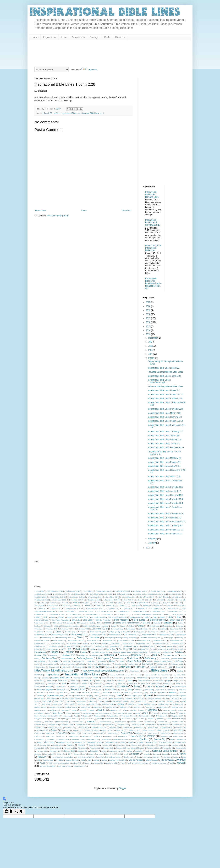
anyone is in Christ (81, 617)
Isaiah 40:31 (155, 678)
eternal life (171, 646)
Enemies (105, 643)
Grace (112, 661)
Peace (173, 713)
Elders (85, 643)
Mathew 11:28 (94, 704)
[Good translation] (8, 811)
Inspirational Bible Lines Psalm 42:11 (165, 462)
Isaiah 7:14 (100, 681)
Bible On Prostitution (103, 620)
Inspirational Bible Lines (71, 113)
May (151, 350)
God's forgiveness (85, 658)
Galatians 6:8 (83, 655)
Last (70, 696)
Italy (168, 681)
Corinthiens (39, 632)
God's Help (119, 658)
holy (117, 667)
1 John (150, 600)
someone (100, 754)
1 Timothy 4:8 (156, 608)
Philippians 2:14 (113, 716)
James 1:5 (121, 684)
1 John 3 (119, 603)
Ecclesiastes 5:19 (177, 641)
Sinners (77, 754)
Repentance (181, 739)
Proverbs (91, 722)
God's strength (40, 661)
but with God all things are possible (95, 626)
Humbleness (135, 671)
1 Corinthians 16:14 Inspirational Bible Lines (149, 594)
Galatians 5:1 (55, 655)
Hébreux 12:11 (106, 664)
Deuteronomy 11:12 (79, 634)
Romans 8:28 (69, 751)
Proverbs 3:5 (128, 728)
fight (135, 649)
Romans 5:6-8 (168, 748)
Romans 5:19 (108, 748)
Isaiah (95, 678)
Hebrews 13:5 (54, 667)
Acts (168, 614)
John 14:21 (171, 690)
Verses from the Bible (118, 760)
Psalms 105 (166, 736)
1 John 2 (86, 603)
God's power (178, 658)
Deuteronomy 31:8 (132, 635)
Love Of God (103, 699)
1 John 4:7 (88, 605)
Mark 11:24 (46, 704)
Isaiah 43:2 (51, 681)
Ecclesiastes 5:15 (160, 641)
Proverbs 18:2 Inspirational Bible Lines (165, 372)
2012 (148, 548)
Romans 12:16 (150, 745)
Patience (164, 713)
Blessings (157, 623)
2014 (148, 330)
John (130, 690)
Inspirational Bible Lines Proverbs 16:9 (165, 487)
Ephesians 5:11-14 (71, 646)
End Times (95, 643)
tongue (176, 757)
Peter (76, 716)
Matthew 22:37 (178, 704)
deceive (83, 632)
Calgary (114, 626)
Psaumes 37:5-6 (78, 739)
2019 (148, 310)
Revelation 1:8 (79, 742)
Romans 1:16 (94, 745)
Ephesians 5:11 (55, 646)
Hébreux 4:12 (120, 664)
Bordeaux (168, 623)
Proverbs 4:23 (180, 728)
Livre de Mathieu (108, 696)
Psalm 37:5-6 (126, 733)
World (172, 763)
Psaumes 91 (106, 739)
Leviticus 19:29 (80, 696)
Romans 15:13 (69, 748)
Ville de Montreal (136, 760)
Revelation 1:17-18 (64, 742)
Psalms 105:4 (178, 736)
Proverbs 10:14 (120, 722)
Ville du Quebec (167, 760)
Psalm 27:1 (62, 733)
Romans (81, 745)
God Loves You (49, 658)
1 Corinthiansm (163, 597)
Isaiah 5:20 (75, 681)
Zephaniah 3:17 (80, 766)
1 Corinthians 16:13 (78, 594)
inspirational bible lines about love (157, 675)
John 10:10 (149, 690)
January (152, 543)
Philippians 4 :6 (162, 716)
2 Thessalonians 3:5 (92, 614)
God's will (67, 661)
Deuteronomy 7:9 (48, 638)
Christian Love (167, 626)
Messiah (83, 710)
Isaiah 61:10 (87, 681)
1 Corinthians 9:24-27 (146, 597)
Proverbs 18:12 (123, 725)
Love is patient (89, 699)
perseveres (67, 716)
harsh (148, 661)
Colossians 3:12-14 (67, 629)
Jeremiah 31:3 (108, 687)
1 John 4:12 (177, 603)
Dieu (79, 637)
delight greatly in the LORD (120, 632)
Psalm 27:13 (75, 733)
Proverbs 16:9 (109, 725)
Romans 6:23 (42, 751)
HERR (98, 667)
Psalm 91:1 (98, 736)
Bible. (99, 623)
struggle (147, 754)
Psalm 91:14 (123, 736)
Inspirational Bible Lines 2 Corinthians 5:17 (153, 222)
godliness (91, 661)
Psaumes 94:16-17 (121, 739)
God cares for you (170, 655)
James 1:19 (86, 684)
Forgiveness (78, 37)
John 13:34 (160, 690)
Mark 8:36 (81, 704)
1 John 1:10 (159, 600)
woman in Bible (112, 763)
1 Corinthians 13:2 (157, 591)
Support (165, 754)
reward (123, 742)
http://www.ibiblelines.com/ (54, 670)
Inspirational (50, 37)
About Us (120, 37)
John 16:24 (63, 693)
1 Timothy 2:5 (142, 608)
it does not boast (144, 681)
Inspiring (45, 678)
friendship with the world (101, 652)
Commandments (117, 629)
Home (35, 37)
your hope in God (65, 766)
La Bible (40, 696)
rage (172, 739)
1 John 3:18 (130, 603)
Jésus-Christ (110, 690)
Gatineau (109, 655)
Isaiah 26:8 (118, 678)
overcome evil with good (123, 713)
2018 (148, 314)
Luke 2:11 (69, 701)
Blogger (122, 788)
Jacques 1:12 (178, 681)
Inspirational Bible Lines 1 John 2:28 (164, 376)
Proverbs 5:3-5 (42, 730)
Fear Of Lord (124, 649)
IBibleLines (159, 670)
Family (92, 649)
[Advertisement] (97, 53)
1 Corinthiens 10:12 (59, 600)
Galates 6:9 (167, 652)
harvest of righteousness (163, 661)
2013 (148, 334)
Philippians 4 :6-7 (177, 716)
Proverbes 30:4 (78, 722)
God (154, 655)
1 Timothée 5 (127, 608)
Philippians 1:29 (98, 716)
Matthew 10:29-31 (134, 704)
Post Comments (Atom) (58, 216)
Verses (104, 760)
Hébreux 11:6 (92, 664)
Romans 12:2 (164, 745)
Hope (170, 667)
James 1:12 (74, 684)
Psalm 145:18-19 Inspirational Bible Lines (153, 248)
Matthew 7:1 (125, 707)
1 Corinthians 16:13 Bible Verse (100, 594)
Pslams (134, 739)
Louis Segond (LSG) (135, 696)
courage (49, 632)
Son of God (110, 754)
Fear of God (110, 649)
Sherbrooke (61, 754)
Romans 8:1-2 (55, 751)
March (152, 358)
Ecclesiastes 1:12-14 (76, 641)
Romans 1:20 (107, 745)
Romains (140, 742)
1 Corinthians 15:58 (60, 594)
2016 (148, 322)
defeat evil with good (98, 632)
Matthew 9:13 (163, 707)
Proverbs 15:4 (54, 725)
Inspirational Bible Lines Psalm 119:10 (165, 421)
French (83, 652)
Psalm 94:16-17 (137, 736)
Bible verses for (176, 620)
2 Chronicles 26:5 (123, 611)
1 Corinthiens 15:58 (76, 600)
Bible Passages (121, 620)
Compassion (131, 629)
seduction (139, 751)
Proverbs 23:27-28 (55, 728)
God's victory (54, 661)
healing (81, 664)
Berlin (171, 617)
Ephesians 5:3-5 (101, 646)
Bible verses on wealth (85, 623)
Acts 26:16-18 (178, 614)
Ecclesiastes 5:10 (144, 641)
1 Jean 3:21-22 (128, 600)
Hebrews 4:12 (80, 667)
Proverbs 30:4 (153, 728)
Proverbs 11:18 (135, 722)
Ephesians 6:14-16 (131, 646)
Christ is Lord (154, 626)
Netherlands (39, 713)
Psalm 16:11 (177, 730)
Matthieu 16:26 (177, 707)
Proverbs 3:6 (140, 728)
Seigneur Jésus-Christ (164, 751)
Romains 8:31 (58, 745)
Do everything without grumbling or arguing (121, 638)
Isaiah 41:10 (178, 678)
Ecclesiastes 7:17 (41, 643)
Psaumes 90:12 (93, 739)
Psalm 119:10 (120, 730)
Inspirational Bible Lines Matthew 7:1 (165, 458)
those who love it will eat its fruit (109, 757)
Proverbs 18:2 (137, 725)
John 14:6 (182, 690)
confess (154, 629)
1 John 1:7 (54, 603)
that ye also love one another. (62, 757)
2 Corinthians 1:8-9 (157, 611)
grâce (122, 661)
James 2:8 (144, 684)
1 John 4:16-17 (52, 606)
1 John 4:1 (155, 603)
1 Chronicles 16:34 (73, 591)
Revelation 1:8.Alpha (95, 742)
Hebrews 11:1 (133, 664)
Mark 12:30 (57, 704)
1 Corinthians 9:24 (128, 597)
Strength (94, 37)
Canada (123, 626)
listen (97, 696)
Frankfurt (69, 652)
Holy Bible (126, 667)
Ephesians (116, 643)
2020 (148, 306)
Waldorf (181, 760)
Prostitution (49, 722)
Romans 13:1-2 (55, 748)
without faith (77, 763)
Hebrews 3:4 (67, 667)
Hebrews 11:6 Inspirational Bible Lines (165, 386)
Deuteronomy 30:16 (98, 635)
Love (64, 37)
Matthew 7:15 (138, 707)
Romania (71, 745)
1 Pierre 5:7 (55, 608)
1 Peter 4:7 (158, 606)
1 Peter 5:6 (169, 606)
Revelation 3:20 (111, 742)
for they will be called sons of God (170, 649)
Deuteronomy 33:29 (149, 635)
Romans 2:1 (82, 748)
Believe (163, 617)
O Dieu (69, 713)
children (131, 626)
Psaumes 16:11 (63, 739)
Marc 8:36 (152, 701)
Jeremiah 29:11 (94, 687)
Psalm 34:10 (100, 733)
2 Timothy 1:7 (108, 614)
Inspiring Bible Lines (90, 113)
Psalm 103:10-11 (92, 730)
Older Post (127, 211)
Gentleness (124, 655)
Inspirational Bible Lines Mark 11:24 (164, 477)
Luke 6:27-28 (81, 701)
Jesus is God (62, 690)
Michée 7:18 (115, 710)
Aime (45, 617)
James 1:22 (110, 684)
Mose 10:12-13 (169, 710)
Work (123, 763)
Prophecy (38, 722)
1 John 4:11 (166, 603)
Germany (136, 655)
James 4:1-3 (168, 684)
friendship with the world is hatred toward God (130, 652)
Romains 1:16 (151, 742)
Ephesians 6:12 (116, 646)
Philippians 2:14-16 (129, 716)
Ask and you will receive (118, 617)
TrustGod (59, 760)
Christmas (179, 626)
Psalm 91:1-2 (110, 736)
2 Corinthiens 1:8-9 (57, 614)
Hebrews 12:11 (177, 664)
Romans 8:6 (83, 751)
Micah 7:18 (102, 710)
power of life (140, 719)
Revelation (50, 742)
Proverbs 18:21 (150, 725)
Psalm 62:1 (39, 736)
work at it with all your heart (138, 763)
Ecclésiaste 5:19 (58, 641)
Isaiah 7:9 (110, 681)
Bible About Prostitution (60, 620)
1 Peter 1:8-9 (111, 606)
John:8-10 (116, 693)
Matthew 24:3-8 (40, 707)
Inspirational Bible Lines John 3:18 (164, 436)
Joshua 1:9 (137, 693)
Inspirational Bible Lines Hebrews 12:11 (166, 448)
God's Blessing (67, 658)
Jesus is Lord (78, 689)
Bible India (76, 620)
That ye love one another (85, 757)
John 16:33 (75, 693)
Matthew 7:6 (150, 707)
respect (39, 742)
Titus (138, 757)
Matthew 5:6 (86, 707)
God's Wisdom (79, 661)
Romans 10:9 (136, 745)
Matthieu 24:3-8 (40, 710)
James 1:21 (98, 684)
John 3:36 (96, 693)
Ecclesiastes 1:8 (109, 641)
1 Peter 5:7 (42, 608)
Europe (180, 646)
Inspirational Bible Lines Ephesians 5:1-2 (166, 522)
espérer (161, 646)
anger (69, 617)
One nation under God (103, 713)
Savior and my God (116, 751)
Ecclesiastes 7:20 (57, 643)
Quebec (144, 739)
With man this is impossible (59, 763)
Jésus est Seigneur (45, 690)
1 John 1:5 (171, 600)
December (153, 338)
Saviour (130, 751)
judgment (163, 693)
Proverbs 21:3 (178, 725)
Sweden (174, 754)
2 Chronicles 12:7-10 (85, 611)
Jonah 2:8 (127, 693)
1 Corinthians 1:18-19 (103, 591)
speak (126, 754)
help (90, 667)
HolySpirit (154, 667)
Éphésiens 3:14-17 (148, 646)
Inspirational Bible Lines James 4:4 (164, 444)
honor (162, 667)
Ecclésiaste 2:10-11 (42, 641)
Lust (100, 701)
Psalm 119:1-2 (107, 730)
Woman (87, 763)
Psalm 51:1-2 (153, 733)
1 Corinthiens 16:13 (93, 600)
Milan (125, 710)
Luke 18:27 (59, 701)
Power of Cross (112, 719)
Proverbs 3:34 (115, 728)
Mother (180, 710)
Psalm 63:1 (62, 736)
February (153, 539)
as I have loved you (98, 617)
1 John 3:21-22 (142, 603)
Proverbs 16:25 (82, 725)
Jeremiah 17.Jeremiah (77, 687)
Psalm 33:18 (87, 733)
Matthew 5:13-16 (56, 707)
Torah (183, 757)
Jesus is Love (96, 690)
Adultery (37, 617)
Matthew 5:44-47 (71, 707)
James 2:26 (133, 684)
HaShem (179, 661)
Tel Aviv (42, 757)
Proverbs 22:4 (40, 728)
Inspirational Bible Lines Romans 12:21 (152, 195)
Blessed (107, 623)
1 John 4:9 (99, 606)
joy (146, 693)
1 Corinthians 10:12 (140, 591)
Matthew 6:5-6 (111, 707)
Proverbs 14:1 (163, 722)
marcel (161, 701)
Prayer (150, 719)
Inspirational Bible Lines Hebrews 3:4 (165, 417)
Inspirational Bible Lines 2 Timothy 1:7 (165, 432)
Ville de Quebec (152, 760)
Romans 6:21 (181, 748)
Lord (102, 113)
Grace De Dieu (134, 661)
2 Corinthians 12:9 (175, 611)
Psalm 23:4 (39, 733)
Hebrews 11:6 (147, 664)
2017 (148, 318)
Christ (140, 626)
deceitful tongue (71, 632)
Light (90, 696)
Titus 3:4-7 (157, 757)
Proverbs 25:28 (83, 728)
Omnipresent (87, 713)
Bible (179, 617)
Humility (145, 671)
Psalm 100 (66, 730)
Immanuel (38, 675)
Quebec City (160, 739)
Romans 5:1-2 (95, 748)
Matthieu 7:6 (54, 710)
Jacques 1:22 (39, 684)
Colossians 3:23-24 (100, 629)
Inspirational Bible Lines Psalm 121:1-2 (166, 395)
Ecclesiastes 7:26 (73, 643)
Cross (58, 632)
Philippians (85, 716)
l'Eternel (183, 693)
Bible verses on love (42, 623)
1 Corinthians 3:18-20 (58, 597)
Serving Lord (49, 754)
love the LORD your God (135, 699)
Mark (177, 701)
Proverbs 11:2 (149, 722)
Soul (119, 754)
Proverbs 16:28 (96, 725)
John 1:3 (138, 690)
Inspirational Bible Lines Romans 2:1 (165, 518)
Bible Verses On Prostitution (63, 623)
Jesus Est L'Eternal (179, 687)
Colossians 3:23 (83, 629)
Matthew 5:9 (98, 707)
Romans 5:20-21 (153, 748)
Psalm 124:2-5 (148, 730)
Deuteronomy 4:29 (166, 635)
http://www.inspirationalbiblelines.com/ (103, 671)
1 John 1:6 (43, 603)
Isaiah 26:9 (130, 678)
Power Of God (127, 719)
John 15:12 (41, 693)
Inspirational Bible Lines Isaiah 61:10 (165, 439)
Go (148, 655)
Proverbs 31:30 (167, 728)
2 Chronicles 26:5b (140, 611)
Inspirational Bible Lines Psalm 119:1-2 (166, 530)
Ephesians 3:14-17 (144, 643)
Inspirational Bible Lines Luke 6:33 (164, 368)
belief (155, 617)
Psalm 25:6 (50, 733)
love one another (117, 699)
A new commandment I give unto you (149, 614)
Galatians (179, 652)
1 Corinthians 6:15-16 (77, 597)
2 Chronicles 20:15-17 (105, 611)
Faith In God (81, 649)
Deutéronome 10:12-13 (156, 632)
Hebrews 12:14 (40, 667)
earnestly (180, 638)
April (151, 354)
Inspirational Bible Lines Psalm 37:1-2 (165, 534)
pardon (138, 713)
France (55, 652)
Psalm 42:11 (140, 733)
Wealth (42, 763)
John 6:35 (106, 693)
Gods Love (102, 661)
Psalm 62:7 (50, 736)
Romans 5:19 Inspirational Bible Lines (130, 748)
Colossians (38, 629)
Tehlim (183, 754)
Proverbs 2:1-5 (164, 725)
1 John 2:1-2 (97, 603)
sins (84, 754)
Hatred (37, 664)
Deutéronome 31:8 (176, 632)
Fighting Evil (144, 649)
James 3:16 (155, 684)
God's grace (104, 658)
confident (57, 113)
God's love (133, 658)
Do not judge (168, 638)
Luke (166, 699)
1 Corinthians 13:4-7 (174, 591)
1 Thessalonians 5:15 (72, 608)
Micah (92, 710)
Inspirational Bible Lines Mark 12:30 (164, 413)
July (150, 342)
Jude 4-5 (153, 693)
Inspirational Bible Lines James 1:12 (164, 491)
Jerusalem (122, 686)
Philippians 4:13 (40, 719)
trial (38, 760)
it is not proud (158, 681)
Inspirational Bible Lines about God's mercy (126, 675)
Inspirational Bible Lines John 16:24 (164, 466)
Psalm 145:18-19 (163, 730)
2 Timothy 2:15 (122, 614)
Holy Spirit (140, 667)
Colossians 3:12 (51, 629)
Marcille (170, 701)
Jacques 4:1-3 (53, 684)
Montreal (152, 710)
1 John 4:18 (65, 606)
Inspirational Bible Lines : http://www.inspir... (159, 381)
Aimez (53, 617)
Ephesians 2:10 (128, 643)
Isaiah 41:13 (39, 681)
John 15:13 (52, 693)
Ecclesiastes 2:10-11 (126, 641)
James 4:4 (179, 684)
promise (160, 719)
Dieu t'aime (94, 638)
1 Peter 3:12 (123, 606)
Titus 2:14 (146, 757)
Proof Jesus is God (175, 719)
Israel (130, 681)
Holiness (109, 667)
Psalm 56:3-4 (178, 733)
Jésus (150, 686)
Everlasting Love (52, 649)
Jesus (137, 686)
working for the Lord (159, 763)
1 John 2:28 (47, 113)
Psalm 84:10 (86, 736)
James (64, 684)
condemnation (143, 629)
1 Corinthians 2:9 (175, 594)
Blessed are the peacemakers (127, 623)
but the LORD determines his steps (66, 626)
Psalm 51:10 (165, 733)
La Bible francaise (55, 696)
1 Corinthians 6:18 (95, 597)
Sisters (91, 754)
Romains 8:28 (45, 745)
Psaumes (51, 739)
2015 (148, 326)
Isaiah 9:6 (121, 681)
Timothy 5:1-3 (128, 757)
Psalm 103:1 (78, 730)
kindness (173, 692)
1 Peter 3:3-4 (135, 606)
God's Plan (165, 658)
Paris (145, 713)
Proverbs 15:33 (40, 725)
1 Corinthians (87, 591)
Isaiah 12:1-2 (106, 678)
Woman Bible (98, 763)
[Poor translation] (19, 811)
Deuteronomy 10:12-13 (59, 635)
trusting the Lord (72, 760)
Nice (48, 713)
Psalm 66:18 (73, 736)
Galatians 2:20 (40, 655)
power (99, 719)
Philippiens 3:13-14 (70, 719)
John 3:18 (85, 693)
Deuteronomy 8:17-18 (65, 638)
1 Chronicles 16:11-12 (55, 591)
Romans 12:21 (178, 745)
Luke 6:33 (92, 701)
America (61, 617)
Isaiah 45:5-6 (63, 681)
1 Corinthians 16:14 (122, 594)
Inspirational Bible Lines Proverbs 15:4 (165, 499)
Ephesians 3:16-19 (161, 643)
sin (69, 754)
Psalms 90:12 (39, 739)
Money (142, 710)
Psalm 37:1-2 (113, 733)
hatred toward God (50, 664)
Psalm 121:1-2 (134, 730)
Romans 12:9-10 (40, 748)
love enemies (52, 699)
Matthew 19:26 (164, 704)
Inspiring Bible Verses (82, 678)
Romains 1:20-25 (166, 742)
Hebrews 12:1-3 (163, 664)
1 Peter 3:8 (147, 606)
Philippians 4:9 (55, 719)
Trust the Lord (48, 760)
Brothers (37, 626)
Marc (132, 701)
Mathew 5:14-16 (108, 704)
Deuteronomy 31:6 (115, 635)
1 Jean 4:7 (140, 600)
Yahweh (181, 763)
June (151, 346)
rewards (131, 742)
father (100, 649)
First (153, 649)
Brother (180, 623)
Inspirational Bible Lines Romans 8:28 (165, 398)
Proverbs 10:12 (106, 722)
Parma (155, 713)
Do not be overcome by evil (150, 638)
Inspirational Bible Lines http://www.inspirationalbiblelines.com (153, 283)
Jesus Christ (161, 686)
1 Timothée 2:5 (112, 608)
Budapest (47, 626)
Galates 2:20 (155, 652)
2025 (148, 302)
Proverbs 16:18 (67, 725)
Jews (123, 690)
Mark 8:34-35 (70, 704)
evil (62, 649)
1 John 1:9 (75, 603)
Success (156, 754)
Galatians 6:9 (96, 655)
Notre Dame (58, 713)
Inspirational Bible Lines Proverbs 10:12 (166, 514)
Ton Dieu (167, 757)
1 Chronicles (39, 591)
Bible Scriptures (157, 620)
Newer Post (41, 211)
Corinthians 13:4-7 (176, 629)
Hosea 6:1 (179, 667)
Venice (97, 760)
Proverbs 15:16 (177, 722)
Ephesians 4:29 (177, 643)
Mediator (65, 710)
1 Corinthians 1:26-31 (122, 591)
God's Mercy (150, 658)
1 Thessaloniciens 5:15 (93, 608)
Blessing (146, 623)
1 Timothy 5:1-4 (172, 608)
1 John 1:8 (64, 603)
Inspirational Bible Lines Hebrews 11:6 (165, 495)
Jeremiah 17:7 (61, 687)
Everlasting (38, 649)
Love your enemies (154, 699)
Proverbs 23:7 (70, 728)
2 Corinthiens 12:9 (74, 614)
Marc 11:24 (141, 701)
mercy (74, 710)
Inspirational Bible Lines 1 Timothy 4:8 (165, 526)
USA (89, 760)
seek (147, 751)
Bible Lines (88, 620)
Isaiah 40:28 (142, 678)
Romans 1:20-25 (122, 745)
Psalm (54, 730)
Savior (104, 751)
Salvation (94, 751)
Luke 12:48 (47, 701)
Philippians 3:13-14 (146, 716)
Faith (107, 37)
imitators (180, 671)
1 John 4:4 (76, 606)
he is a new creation (67, 664)
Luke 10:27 (175, 699)
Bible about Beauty (41, 620)
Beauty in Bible (135, 617)
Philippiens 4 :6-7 (87, 719)
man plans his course (120, 701)
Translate (89, 70)
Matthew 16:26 (150, 704)
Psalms (151, 736)
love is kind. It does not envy (70, 699)
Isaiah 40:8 (167, 678)
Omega (77, 713)
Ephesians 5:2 (86, 646)
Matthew (121, 704)
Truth (83, 760)
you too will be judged (47, 766)
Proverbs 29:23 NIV (99, 728)
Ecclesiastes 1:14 (93, 641)
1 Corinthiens (177, 597)
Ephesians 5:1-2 (40, 646)
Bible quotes (139, 620)
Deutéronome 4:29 (41, 635)
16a (60, 611)
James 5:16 (39, 687)
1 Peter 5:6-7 (181, 606)
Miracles (133, 710)
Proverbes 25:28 (62, 722)
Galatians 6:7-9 (69, 655)
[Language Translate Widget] (51, 70)
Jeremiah (49, 687)
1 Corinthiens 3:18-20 (112, 600)
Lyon (107, 701)
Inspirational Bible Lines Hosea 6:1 (164, 390)
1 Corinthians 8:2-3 (112, 597)
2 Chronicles (70, 611)
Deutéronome (139, 632)
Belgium (147, 617)
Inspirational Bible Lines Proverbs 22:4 (165, 409)
